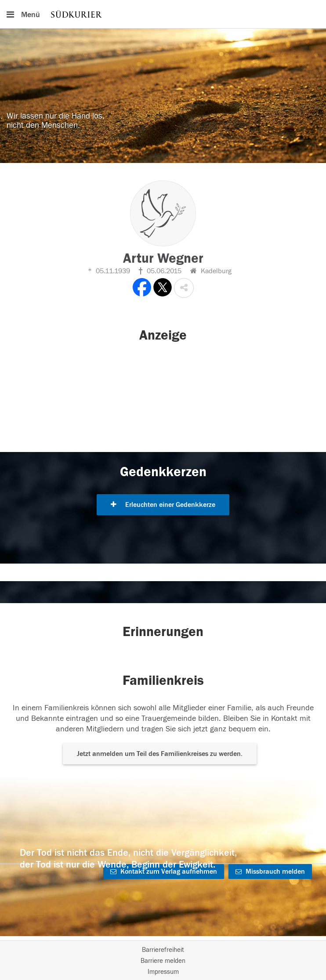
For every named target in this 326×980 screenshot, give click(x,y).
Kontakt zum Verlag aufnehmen (164, 872)
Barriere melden (163, 961)
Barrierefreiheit (163, 950)
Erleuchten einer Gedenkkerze (163, 505)
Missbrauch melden (270, 872)
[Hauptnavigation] (163, 14)
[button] (184, 288)
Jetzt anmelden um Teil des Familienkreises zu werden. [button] (160, 754)
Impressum (163, 972)
